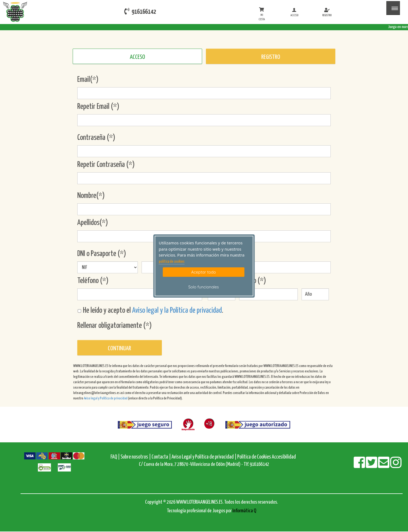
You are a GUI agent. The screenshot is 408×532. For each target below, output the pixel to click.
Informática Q (244, 511)
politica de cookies (172, 262)
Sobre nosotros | (136, 457)
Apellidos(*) (93, 223)
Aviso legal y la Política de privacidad (177, 311)
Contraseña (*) (96, 138)
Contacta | (161, 457)
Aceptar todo (204, 272)
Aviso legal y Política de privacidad (106, 398)
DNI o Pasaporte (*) (102, 254)
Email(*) (88, 80)
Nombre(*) (91, 196)
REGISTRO (271, 57)
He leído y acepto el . (150, 311)
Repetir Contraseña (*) (106, 165)
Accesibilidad (284, 457)
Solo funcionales (204, 287)
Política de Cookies (254, 457)
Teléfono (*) (93, 281)
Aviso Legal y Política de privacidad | (204, 457)
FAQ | (116, 457)
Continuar (119, 349)
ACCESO (137, 57)
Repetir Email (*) (98, 107)
